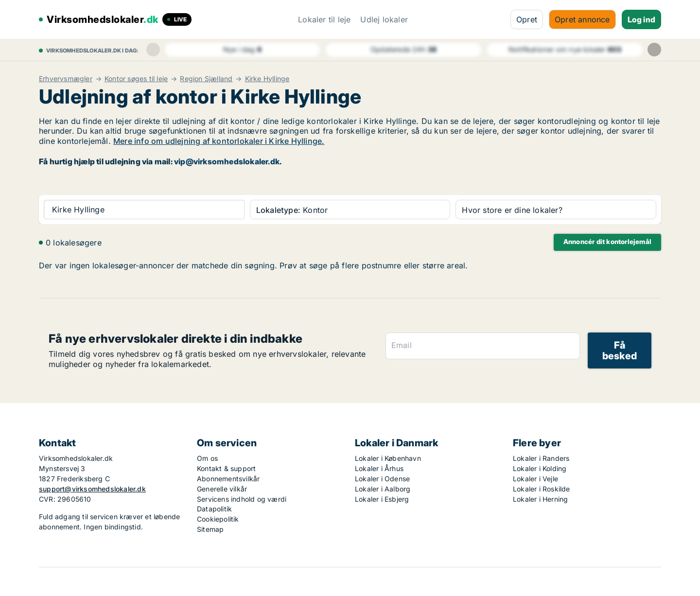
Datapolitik (214, 509)
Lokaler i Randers (541, 458)
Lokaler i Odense (382, 479)
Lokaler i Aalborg (383, 489)
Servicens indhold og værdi (242, 499)
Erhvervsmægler (66, 79)
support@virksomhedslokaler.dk (92, 489)
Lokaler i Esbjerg (382, 499)
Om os (207, 458)
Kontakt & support (226, 468)
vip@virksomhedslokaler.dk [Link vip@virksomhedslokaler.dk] (227, 161)
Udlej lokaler (384, 19)
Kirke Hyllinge (267, 79)
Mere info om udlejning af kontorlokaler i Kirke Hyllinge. (219, 141)
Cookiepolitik (218, 519)
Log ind (641, 19)
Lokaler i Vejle (535, 479)
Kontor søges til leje (136, 79)
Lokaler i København (388, 458)
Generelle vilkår (222, 489)
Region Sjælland (206, 79)
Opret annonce (582, 19)
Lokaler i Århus (379, 468)
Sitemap (210, 529)
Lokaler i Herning (540, 499)
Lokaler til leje (324, 19)
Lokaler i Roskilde (542, 489)
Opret (527, 19)
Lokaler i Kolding (540, 468)
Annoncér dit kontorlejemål (607, 242)
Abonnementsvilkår (228, 479)
